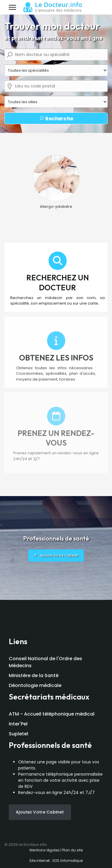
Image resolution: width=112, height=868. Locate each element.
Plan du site (73, 850)
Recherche (56, 119)
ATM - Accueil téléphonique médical (52, 714)
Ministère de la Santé (34, 675)
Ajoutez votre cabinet (40, 812)
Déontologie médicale (35, 685)
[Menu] (12, 7)
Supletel (18, 734)
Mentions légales (45, 850)
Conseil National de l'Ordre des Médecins (45, 662)
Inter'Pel (18, 724)
